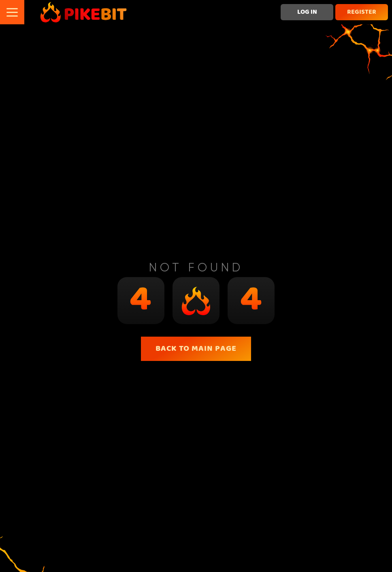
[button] (12, 12)
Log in (307, 12)
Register (362, 12)
